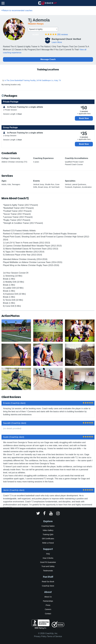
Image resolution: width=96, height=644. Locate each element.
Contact (48, 614)
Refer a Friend (48, 543)
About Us (48, 597)
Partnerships (48, 601)
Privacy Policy (40, 636)
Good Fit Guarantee (48, 562)
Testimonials (48, 571)
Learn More (57, 42)
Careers (48, 609)
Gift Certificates (48, 539)
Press (48, 605)
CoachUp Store (48, 586)
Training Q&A (48, 534)
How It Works (48, 558)
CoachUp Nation (48, 526)
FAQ (48, 554)
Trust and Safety (48, 566)
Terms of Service (54, 636)
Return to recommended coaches (17, 10)
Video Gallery (48, 530)
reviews (63, 34)
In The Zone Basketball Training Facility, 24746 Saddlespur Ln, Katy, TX (33, 80)
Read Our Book (48, 582)
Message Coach (48, 59)
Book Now (84, 118)
